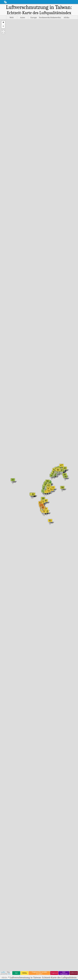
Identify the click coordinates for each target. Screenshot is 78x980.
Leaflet (3, 972)
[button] (3, 23)
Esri (9, 974)
